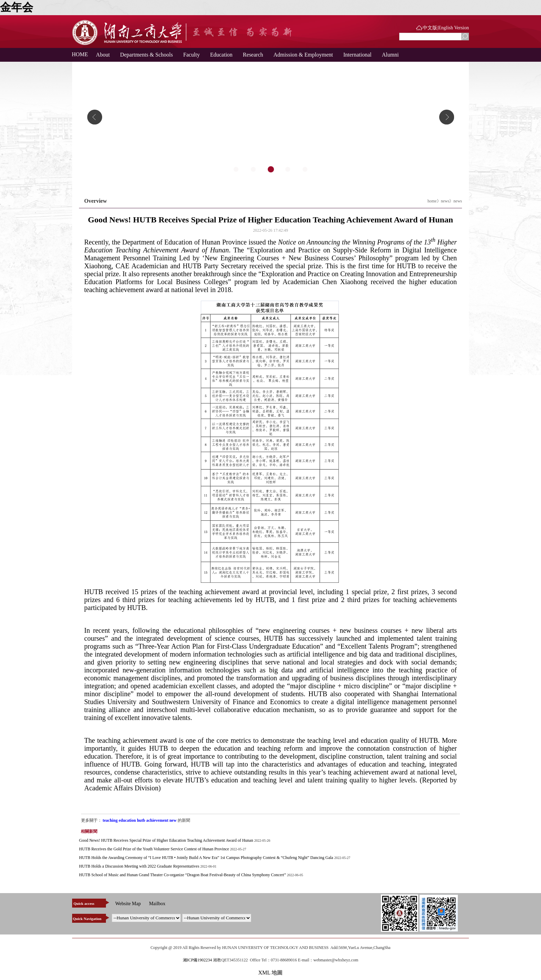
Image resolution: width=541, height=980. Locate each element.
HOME (77, 54)
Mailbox (157, 904)
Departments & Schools (146, 55)
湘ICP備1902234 (198, 960)
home (432, 201)
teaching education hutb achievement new (140, 820)
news (445, 201)
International (357, 55)
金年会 (17, 7)
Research (253, 55)
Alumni (390, 55)
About (103, 55)
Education (221, 55)
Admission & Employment (303, 55)
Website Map (128, 904)
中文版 (430, 28)
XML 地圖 (271, 973)
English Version (454, 28)
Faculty (191, 55)
